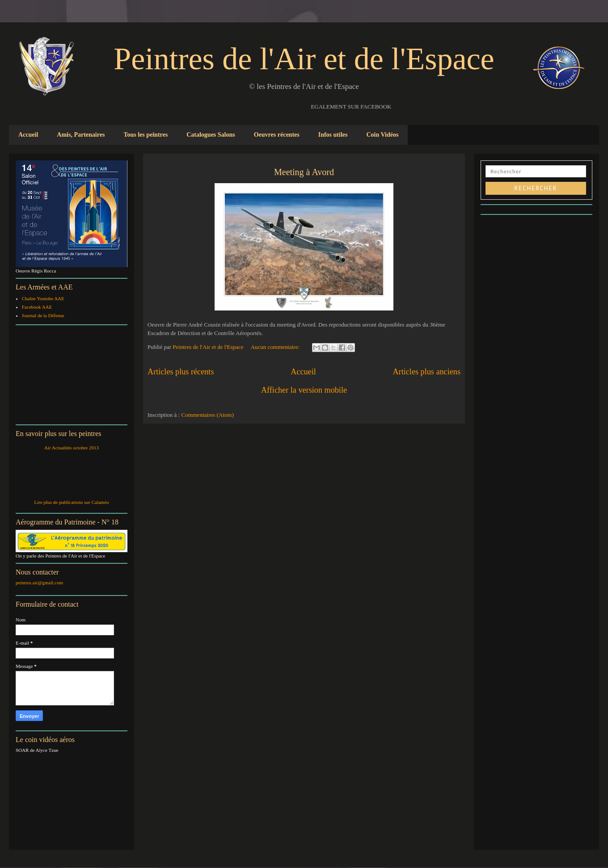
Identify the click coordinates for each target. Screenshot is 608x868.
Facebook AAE (37, 307)
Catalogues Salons (211, 135)
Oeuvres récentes (277, 135)
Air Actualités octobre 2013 (72, 448)
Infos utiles (333, 135)
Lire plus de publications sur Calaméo (71, 502)
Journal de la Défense (43, 315)
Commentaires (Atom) (207, 415)
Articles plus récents (181, 372)
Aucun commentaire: (276, 347)
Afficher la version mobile (304, 390)
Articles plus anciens (426, 372)
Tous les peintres (146, 135)
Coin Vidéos (382, 135)
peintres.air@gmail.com (39, 583)
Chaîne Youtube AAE (43, 298)
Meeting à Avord (304, 172)
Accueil (28, 135)
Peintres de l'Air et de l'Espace (304, 59)
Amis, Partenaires (81, 135)
